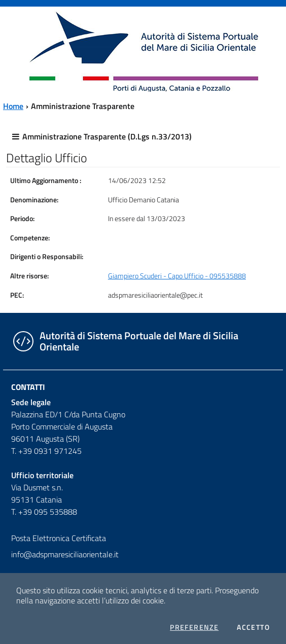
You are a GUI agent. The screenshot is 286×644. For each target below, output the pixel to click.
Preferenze (194, 627)
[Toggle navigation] (17, 50)
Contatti (28, 387)
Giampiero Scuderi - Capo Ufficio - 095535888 (177, 276)
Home (13, 106)
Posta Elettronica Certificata (59, 538)
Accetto (253, 627)
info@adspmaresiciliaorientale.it (65, 554)
